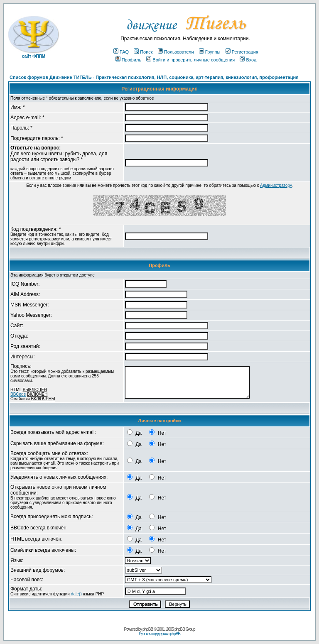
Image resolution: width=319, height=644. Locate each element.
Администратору (276, 185)
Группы (210, 52)
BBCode (18, 394)
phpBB (148, 629)
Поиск (143, 52)
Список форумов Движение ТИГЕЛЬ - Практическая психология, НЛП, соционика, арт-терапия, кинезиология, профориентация (154, 77)
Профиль (129, 60)
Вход (248, 60)
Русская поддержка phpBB (159, 634)
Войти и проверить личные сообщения (190, 60)
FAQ (121, 52)
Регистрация (242, 52)
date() (76, 594)
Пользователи (176, 52)
